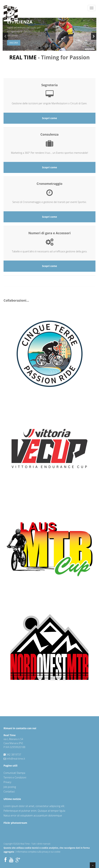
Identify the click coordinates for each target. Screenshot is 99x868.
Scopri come (50, 118)
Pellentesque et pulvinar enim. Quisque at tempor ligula (34, 811)
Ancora (14, 43)
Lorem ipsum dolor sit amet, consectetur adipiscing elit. (34, 806)
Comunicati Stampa (14, 773)
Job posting (10, 787)
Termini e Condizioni (15, 777)
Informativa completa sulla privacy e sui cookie (38, 852)
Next (94, 36)
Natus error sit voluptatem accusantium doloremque (33, 815)
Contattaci (9, 791)
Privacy (7, 782)
